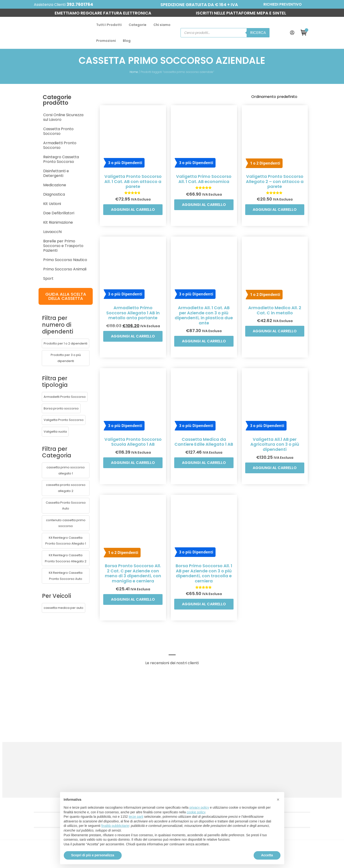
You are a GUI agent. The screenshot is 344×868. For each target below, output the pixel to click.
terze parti (136, 817)
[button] (32, 292)
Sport (14, 234)
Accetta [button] (267, 855)
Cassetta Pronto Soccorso (34, 108)
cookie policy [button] (196, 812)
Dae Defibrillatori (25, 173)
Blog (165, 27)
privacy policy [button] (199, 807)
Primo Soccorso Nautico (31, 215)
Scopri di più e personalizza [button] (93, 855)
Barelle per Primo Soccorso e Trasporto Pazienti (36, 204)
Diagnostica (20, 155)
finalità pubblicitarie (115, 826)
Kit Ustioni (18, 164)
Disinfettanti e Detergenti (33, 136)
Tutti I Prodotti (66, 27)
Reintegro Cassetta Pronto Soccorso (43, 127)
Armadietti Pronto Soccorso (35, 117)
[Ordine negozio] (310, 86)
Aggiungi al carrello (132, 207)
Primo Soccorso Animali (31, 225)
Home (134, 61)
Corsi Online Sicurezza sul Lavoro (39, 99)
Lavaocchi (19, 192)
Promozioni (144, 27)
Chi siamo (119, 27)
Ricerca (286, 27)
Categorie (95, 27)
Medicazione (21, 145)
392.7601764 (53, 4)
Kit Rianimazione (24, 183)
